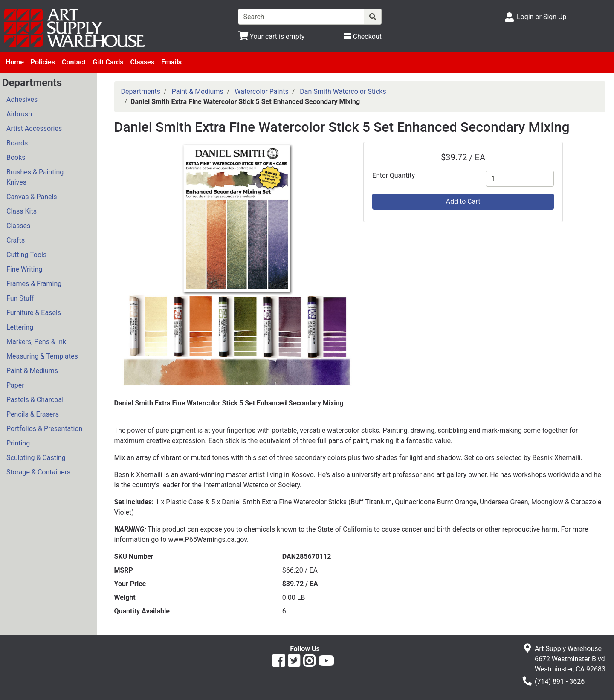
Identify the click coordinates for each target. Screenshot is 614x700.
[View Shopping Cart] (271, 36)
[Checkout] (363, 36)
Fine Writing (24, 269)
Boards (17, 143)
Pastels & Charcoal (35, 400)
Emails (171, 62)
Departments (141, 91)
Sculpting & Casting (36, 458)
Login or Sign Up (542, 17)
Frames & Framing (34, 284)
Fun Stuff (20, 298)
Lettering (20, 327)
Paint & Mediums (32, 371)
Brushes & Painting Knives (35, 177)
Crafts (16, 240)
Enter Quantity (394, 175)
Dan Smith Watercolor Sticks (343, 91)
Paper (15, 385)
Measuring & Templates (42, 356)
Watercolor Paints (261, 91)
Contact (74, 62)
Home (15, 62)
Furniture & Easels (34, 313)
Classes (142, 62)
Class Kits (22, 211)
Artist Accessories (34, 129)
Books (16, 158)
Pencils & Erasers (33, 414)
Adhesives (22, 100)
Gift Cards (108, 62)
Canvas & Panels (32, 197)
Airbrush (19, 114)
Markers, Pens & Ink (36, 342)
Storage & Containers (38, 472)
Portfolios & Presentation (44, 429)
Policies (43, 62)
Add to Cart (463, 201)
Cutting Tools (26, 255)
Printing (18, 443)
